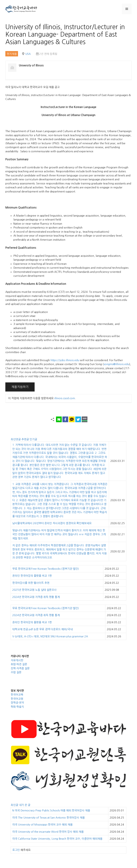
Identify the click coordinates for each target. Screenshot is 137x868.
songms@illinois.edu (116, 364)
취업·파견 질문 (19, 664)
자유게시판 (17, 660)
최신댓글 (16, 439)
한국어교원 (17, 699)
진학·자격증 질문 (20, 668)
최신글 (15, 805)
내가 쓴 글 (25, 805)
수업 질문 (16, 672)
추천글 (26, 439)
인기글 (33, 439)
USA (28, 54)
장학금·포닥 (17, 703)
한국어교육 (17, 695)
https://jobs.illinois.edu (65, 360)
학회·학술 (16, 707)
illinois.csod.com (65, 398)
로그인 (16, 850)
